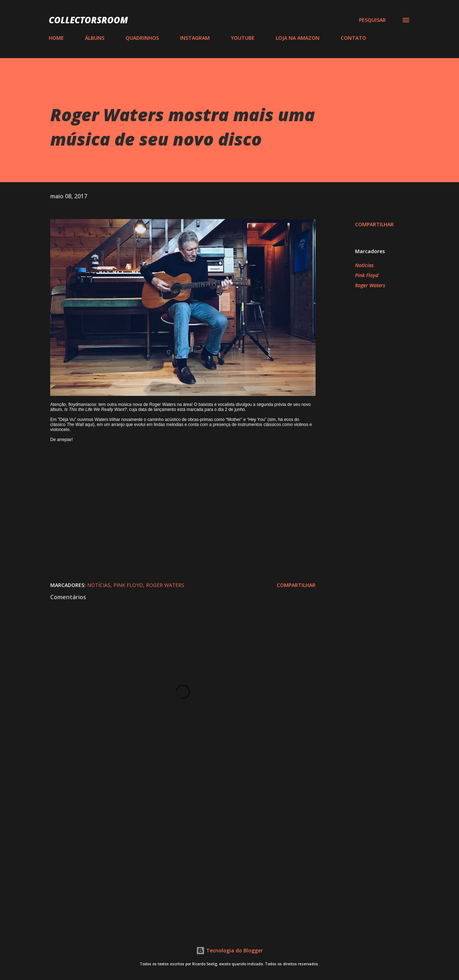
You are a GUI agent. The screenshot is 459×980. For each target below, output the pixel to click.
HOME (56, 38)
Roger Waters (370, 285)
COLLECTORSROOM (88, 20)
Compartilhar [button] (374, 224)
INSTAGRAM (195, 38)
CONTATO (353, 38)
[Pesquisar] (372, 20)
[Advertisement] (171, 838)
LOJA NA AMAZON (298, 38)
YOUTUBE (243, 38)
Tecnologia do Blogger (229, 950)
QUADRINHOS (142, 38)
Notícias (364, 265)
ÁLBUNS (95, 38)
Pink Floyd (367, 275)
